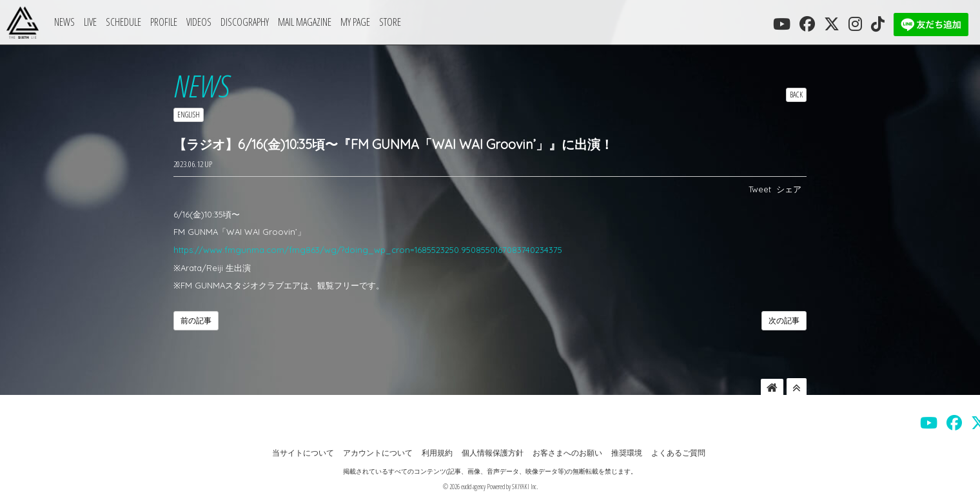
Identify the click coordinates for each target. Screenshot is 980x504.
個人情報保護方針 (493, 453)
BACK (796, 95)
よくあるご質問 (678, 453)
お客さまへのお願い (567, 453)
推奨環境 (627, 453)
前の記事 (196, 320)
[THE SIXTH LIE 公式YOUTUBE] (782, 24)
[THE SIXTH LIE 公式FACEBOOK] (807, 24)
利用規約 (437, 453)
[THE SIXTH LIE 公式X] (832, 24)
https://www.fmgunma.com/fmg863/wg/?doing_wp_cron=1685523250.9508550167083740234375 (368, 250)
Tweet (760, 189)
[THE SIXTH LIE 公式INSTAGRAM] (855, 24)
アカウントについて (378, 453)
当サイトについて (303, 453)
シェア (789, 189)
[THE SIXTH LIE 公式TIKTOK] (878, 24)
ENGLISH (189, 115)
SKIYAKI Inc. (525, 487)
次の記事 (784, 320)
